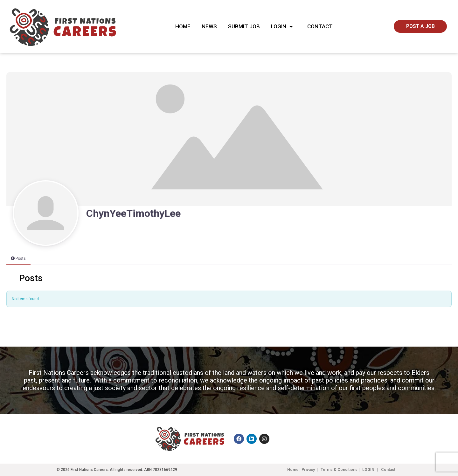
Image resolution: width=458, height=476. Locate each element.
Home (183, 26)
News (209, 26)
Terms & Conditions (339, 470)
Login (284, 27)
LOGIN (369, 470)
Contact (320, 26)
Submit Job (244, 26)
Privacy (308, 470)
